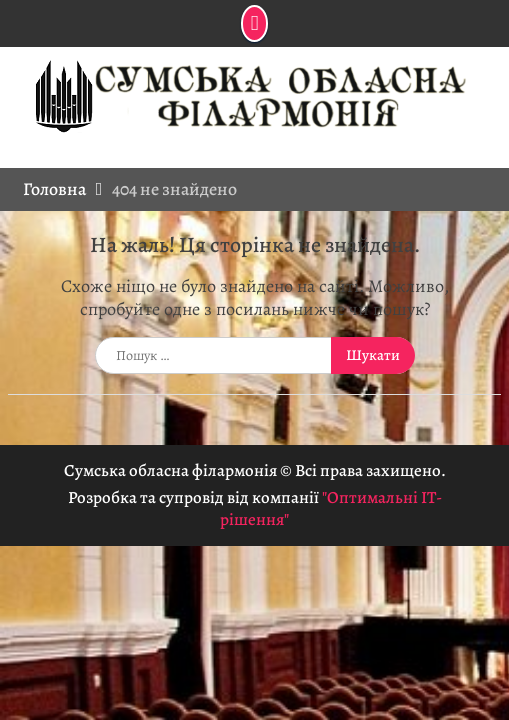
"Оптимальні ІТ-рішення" (331, 508)
